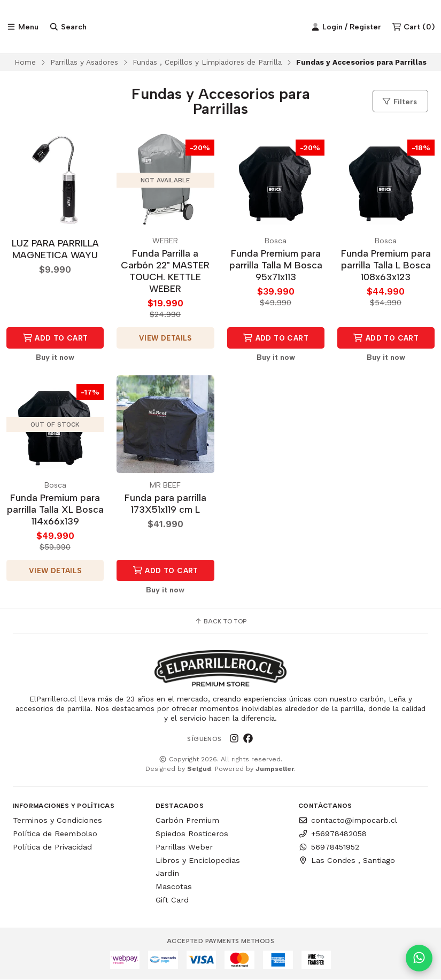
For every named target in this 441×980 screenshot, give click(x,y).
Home (25, 62)
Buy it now (55, 357)
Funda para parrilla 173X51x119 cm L (165, 503)
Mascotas (174, 886)
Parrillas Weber (184, 847)
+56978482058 (332, 834)
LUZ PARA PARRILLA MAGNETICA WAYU (55, 249)
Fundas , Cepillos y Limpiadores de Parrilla (207, 62)
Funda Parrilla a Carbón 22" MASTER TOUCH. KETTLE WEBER (165, 271)
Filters (399, 102)
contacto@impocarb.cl (348, 821)
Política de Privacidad (52, 847)
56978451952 (329, 847)
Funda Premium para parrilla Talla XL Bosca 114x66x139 (55, 509)
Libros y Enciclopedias (198, 860)
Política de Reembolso (55, 834)
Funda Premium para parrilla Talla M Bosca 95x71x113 (276, 265)
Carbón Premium (187, 821)
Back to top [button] (220, 621)
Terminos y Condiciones (57, 821)
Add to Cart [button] (55, 338)
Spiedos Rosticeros (192, 834)
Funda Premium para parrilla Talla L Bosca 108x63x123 (386, 265)
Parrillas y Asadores (84, 62)
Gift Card (172, 900)
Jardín (167, 874)
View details (165, 338)
